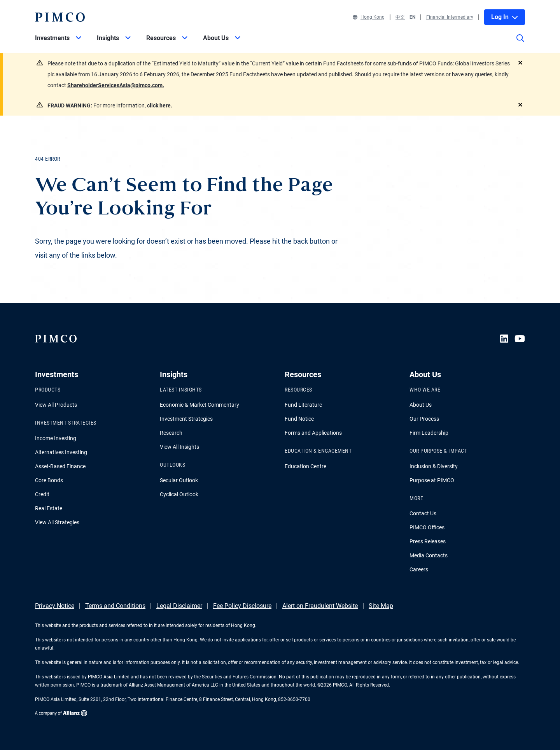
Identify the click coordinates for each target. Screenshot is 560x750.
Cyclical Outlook (179, 494)
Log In (505, 17)
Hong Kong (369, 17)
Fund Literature (303, 405)
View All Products (56, 405)
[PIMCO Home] (60, 17)
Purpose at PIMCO (432, 480)
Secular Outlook (179, 480)
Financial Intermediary (450, 17)
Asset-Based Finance (60, 466)
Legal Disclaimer (179, 606)
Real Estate (49, 508)
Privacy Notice (55, 606)
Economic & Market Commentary (199, 405)
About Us (421, 405)
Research (171, 433)
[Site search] (520, 44)
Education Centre (305, 466)
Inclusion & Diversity (434, 466)
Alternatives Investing (61, 452)
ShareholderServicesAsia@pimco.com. (116, 85)
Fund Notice (299, 419)
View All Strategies (57, 522)
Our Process (424, 419)
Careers (419, 569)
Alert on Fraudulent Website (320, 606)
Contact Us (423, 513)
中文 (400, 17)
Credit (42, 494)
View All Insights (179, 447)
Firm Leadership (429, 433)
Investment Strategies (186, 419)
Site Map (381, 606)
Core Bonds (49, 480)
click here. (160, 105)
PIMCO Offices (427, 527)
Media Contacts (429, 555)
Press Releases (428, 541)
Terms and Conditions (115, 606)
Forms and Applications (313, 433)
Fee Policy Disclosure (242, 606)
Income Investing (56, 438)
